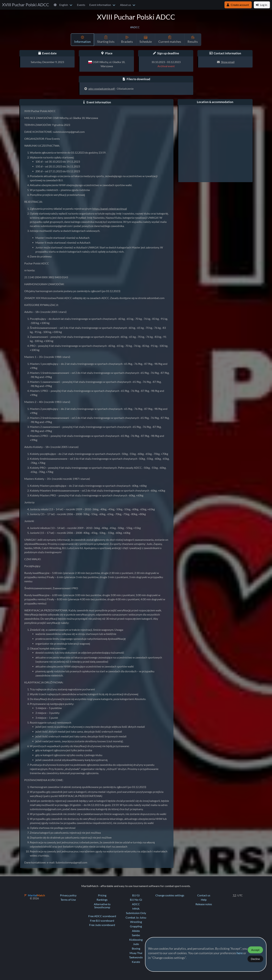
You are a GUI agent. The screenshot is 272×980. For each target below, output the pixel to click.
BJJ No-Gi (136, 900)
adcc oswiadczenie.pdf (102, 89)
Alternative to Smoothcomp (102, 906)
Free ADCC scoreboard (102, 916)
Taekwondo (136, 957)
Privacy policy (68, 895)
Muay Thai (136, 953)
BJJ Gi (136, 895)
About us (126, 5)
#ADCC (135, 27)
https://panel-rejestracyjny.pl (110, 209)
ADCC (136, 904)
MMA (136, 909)
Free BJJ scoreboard (102, 921)
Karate (136, 962)
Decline (255, 959)
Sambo (136, 935)
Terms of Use (68, 900)
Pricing (102, 895)
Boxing (136, 948)
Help (204, 900)
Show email (228, 62)
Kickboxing (136, 940)
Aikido (136, 931)
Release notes (204, 904)
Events (81, 5)
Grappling (136, 926)
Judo (136, 944)
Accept (255, 950)
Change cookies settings (170, 895)
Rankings (102, 900)
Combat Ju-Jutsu (136, 917)
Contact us (204, 895)
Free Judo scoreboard (102, 925)
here (240, 953)
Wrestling (136, 922)
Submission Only (136, 913)
